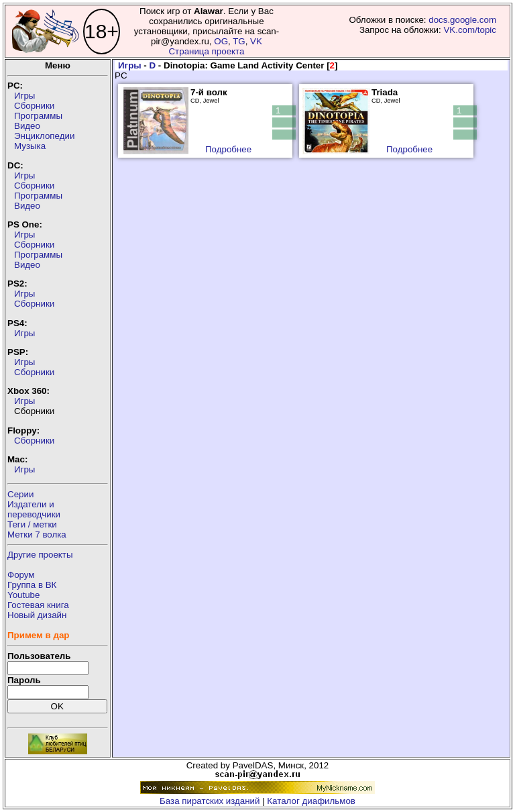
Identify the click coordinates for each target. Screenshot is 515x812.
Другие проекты (40, 555)
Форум (21, 575)
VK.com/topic (470, 30)
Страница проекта (206, 51)
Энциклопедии (44, 136)
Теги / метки (32, 524)
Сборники (34, 106)
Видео (27, 126)
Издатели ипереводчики (34, 509)
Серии (20, 494)
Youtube (23, 595)
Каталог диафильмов (311, 801)
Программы (38, 116)
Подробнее (228, 149)
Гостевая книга (38, 605)
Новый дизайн (37, 615)
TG (239, 41)
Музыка (30, 146)
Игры (24, 96)
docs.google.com (462, 20)
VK (256, 41)
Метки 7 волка (37, 535)
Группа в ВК (32, 585)
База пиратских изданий (210, 801)
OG (221, 41)
